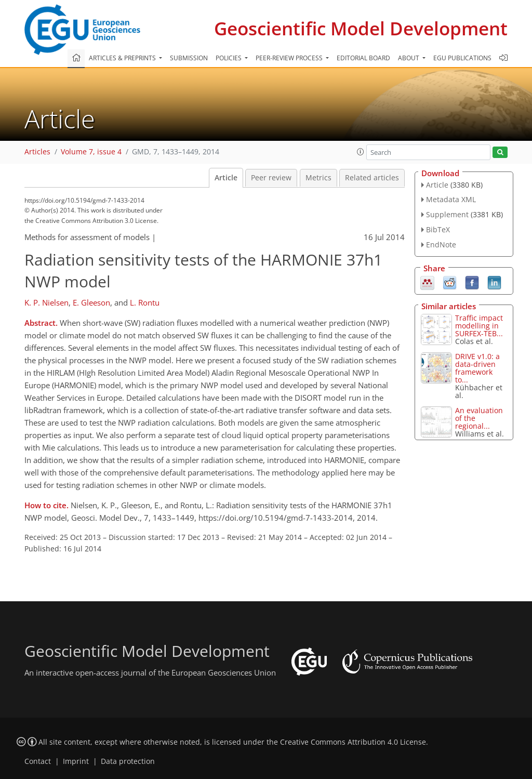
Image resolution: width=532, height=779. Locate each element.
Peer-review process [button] (290, 58)
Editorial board (363, 58)
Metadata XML (451, 199)
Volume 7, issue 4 (91, 152)
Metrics (318, 178)
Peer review (271, 178)
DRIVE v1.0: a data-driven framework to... (477, 368)
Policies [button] (229, 58)
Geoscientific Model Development (361, 28)
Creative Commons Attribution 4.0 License (353, 742)
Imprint (76, 761)
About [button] (409, 58)
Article (226, 178)
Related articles (372, 178)
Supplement (447, 214)
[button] (361, 152)
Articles (37, 152)
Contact (38, 761)
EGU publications (462, 58)
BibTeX (438, 229)
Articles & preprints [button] (123, 58)
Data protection (128, 761)
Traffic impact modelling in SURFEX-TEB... (479, 326)
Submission (189, 58)
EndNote (441, 245)
